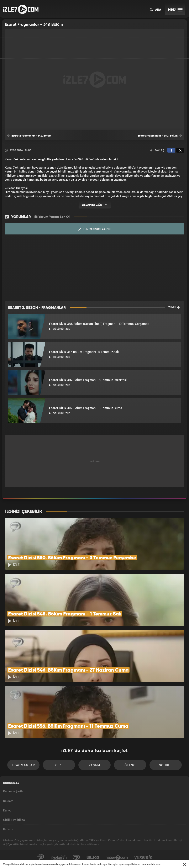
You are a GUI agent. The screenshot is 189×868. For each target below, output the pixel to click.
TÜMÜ (174, 307)
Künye (7, 810)
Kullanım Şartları (14, 791)
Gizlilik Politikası (14, 820)
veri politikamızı (132, 864)
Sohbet (166, 765)
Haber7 (117, 858)
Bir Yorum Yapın (94, 229)
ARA (155, 10)
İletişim (8, 829)
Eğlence (130, 765)
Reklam (8, 801)
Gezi (59, 765)
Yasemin (143, 858)
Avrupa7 (77, 858)
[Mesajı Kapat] (184, 864)
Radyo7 (59, 858)
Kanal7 (41, 858)
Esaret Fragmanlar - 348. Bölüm (29, 136)
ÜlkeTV (93, 858)
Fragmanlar (23, 765)
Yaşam (94, 765)
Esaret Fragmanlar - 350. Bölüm (160, 136)
